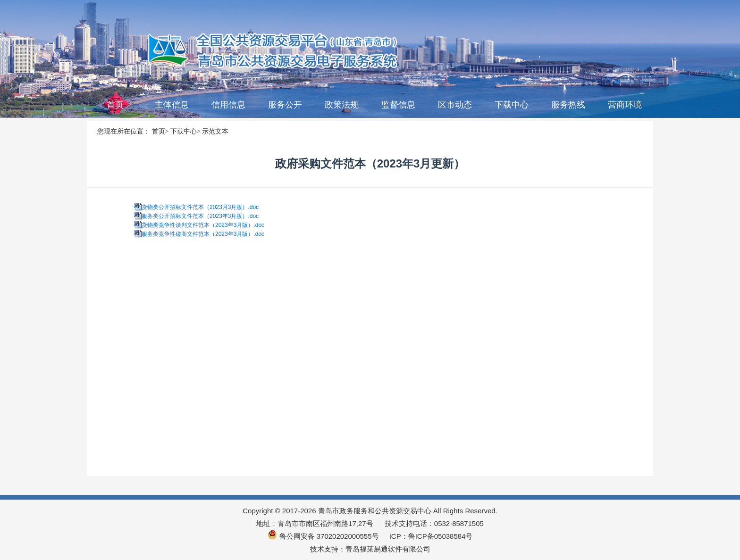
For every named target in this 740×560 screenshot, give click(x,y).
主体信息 (172, 105)
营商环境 (625, 105)
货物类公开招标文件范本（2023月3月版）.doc (200, 207)
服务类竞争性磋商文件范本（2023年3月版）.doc (203, 234)
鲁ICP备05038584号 (441, 536)
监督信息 (398, 105)
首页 (115, 105)
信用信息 (228, 105)
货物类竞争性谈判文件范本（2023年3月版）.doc (203, 225)
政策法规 (342, 105)
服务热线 (568, 105)
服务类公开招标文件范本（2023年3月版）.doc (200, 216)
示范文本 (215, 131)
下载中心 (512, 105)
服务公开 (285, 105)
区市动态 (455, 105)
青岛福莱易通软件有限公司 (388, 549)
